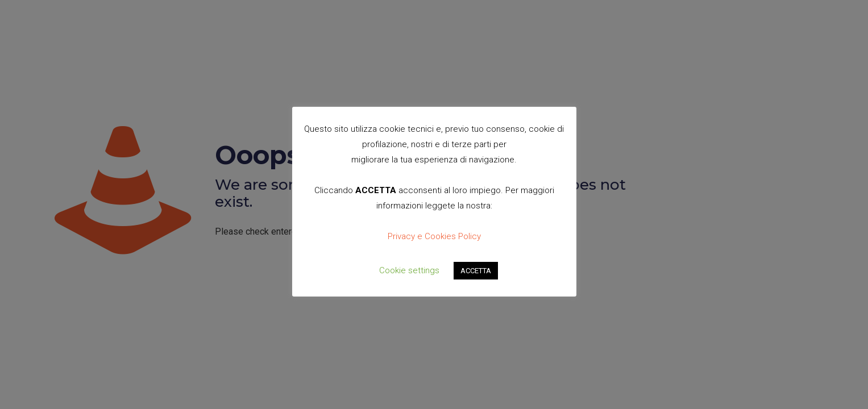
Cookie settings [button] (409, 270)
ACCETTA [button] (476, 271)
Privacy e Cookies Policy (434, 236)
